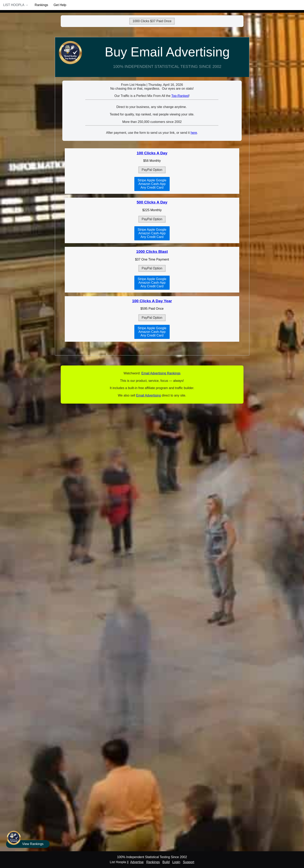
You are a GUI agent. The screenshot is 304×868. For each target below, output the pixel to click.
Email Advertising (149, 395)
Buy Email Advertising (167, 52)
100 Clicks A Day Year (152, 301)
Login (176, 862)
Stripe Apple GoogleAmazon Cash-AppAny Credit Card (152, 184)
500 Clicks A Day (152, 202)
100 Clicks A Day (152, 153)
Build (166, 862)
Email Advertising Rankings (161, 373)
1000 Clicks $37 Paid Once (152, 21)
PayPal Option (152, 170)
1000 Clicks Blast (152, 252)
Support (189, 862)
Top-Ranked (180, 96)
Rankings (41, 5)
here (194, 133)
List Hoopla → (16, 5)
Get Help (60, 5)
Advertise (137, 862)
